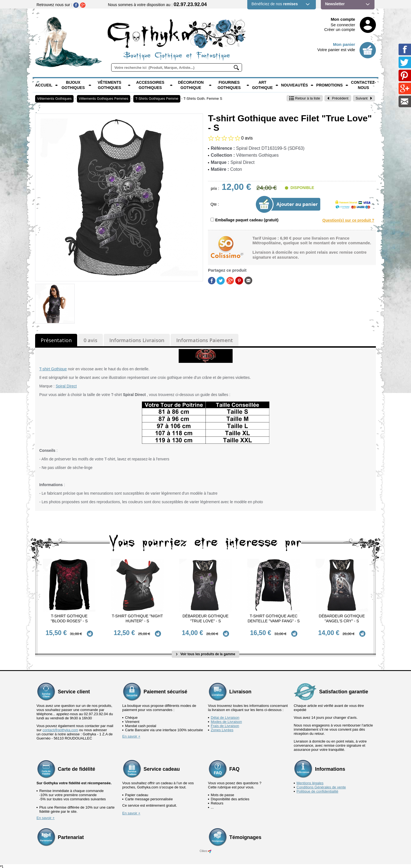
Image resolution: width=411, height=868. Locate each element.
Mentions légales (310, 781)
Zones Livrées (222, 727)
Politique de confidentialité (317, 789)
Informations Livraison (137, 340)
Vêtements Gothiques (110, 85)
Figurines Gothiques (229, 85)
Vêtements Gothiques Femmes (104, 99)
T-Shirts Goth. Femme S (203, 99)
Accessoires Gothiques (150, 85)
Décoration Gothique (191, 85)
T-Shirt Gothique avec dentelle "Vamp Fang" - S (274, 618)
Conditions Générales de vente (321, 785)
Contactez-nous (363, 85)
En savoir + (131, 734)
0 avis (90, 340)
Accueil (44, 85)
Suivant (364, 98)
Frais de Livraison (225, 723)
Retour (305, 98)
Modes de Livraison (226, 719)
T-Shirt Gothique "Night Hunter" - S (137, 618)
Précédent (338, 98)
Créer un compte (340, 29)
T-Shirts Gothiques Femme (157, 99)
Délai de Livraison (225, 715)
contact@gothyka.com (60, 727)
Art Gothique (262, 85)
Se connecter (343, 25)
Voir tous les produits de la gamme (206, 652)
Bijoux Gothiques (73, 85)
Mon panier (344, 44)
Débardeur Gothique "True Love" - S (205, 618)
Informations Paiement (205, 340)
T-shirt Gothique (53, 369)
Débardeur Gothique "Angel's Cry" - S (342, 618)
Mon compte (343, 19)
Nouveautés (294, 85)
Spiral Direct (66, 386)
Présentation (56, 340)
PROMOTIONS (329, 85)
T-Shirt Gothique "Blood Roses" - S (69, 618)
